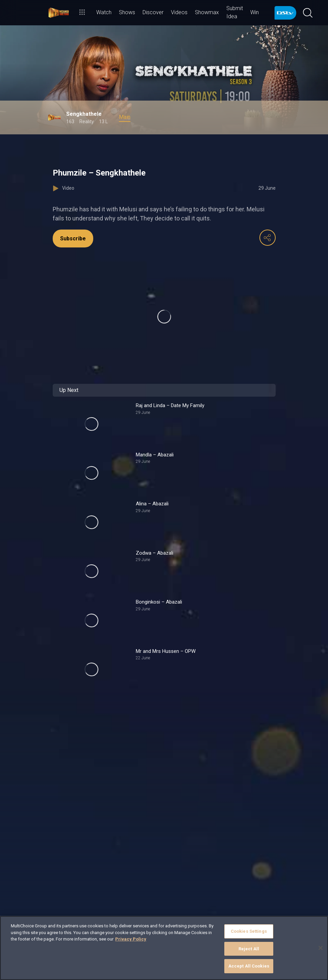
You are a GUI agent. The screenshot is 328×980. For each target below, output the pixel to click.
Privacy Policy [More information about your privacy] (131, 939)
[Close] (321, 948)
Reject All (249, 949)
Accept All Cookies (249, 966)
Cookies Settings (249, 931)
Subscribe (73, 239)
